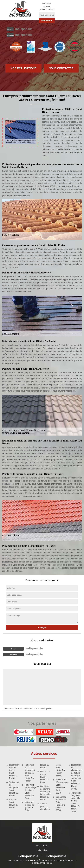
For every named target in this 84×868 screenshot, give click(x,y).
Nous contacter (61, 68)
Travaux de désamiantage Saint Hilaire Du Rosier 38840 (61, 786)
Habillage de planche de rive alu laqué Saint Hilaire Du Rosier (45, 793)
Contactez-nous (42, 863)
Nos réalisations (23, 68)
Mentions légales (62, 860)
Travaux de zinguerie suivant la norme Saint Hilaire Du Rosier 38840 (76, 802)
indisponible (24, 29)
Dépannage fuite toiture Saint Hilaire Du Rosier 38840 (61, 804)
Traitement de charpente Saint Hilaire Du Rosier (14, 789)
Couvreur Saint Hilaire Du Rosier (14, 804)
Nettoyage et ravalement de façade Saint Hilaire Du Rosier (30, 773)
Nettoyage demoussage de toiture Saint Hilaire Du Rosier (30, 791)
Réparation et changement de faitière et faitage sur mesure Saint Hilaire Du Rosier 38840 (77, 777)
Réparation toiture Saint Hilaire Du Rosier (45, 777)
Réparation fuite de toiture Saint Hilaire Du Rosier (14, 772)
